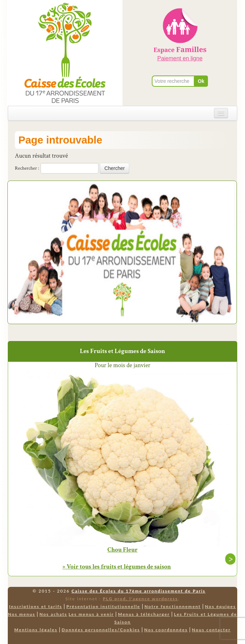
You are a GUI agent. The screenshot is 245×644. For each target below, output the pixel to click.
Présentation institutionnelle (103, 606)
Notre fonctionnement (172, 606)
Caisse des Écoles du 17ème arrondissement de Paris (139, 591)
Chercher (115, 168)
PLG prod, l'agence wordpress (140, 599)
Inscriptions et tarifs (36, 606)
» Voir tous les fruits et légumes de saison (117, 567)
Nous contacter (211, 630)
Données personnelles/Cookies (101, 630)
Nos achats (53, 614)
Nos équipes (221, 606)
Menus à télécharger (144, 614)
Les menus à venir (91, 614)
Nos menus (21, 614)
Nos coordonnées (166, 630)
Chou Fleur (122, 550)
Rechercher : (27, 168)
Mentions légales (36, 630)
